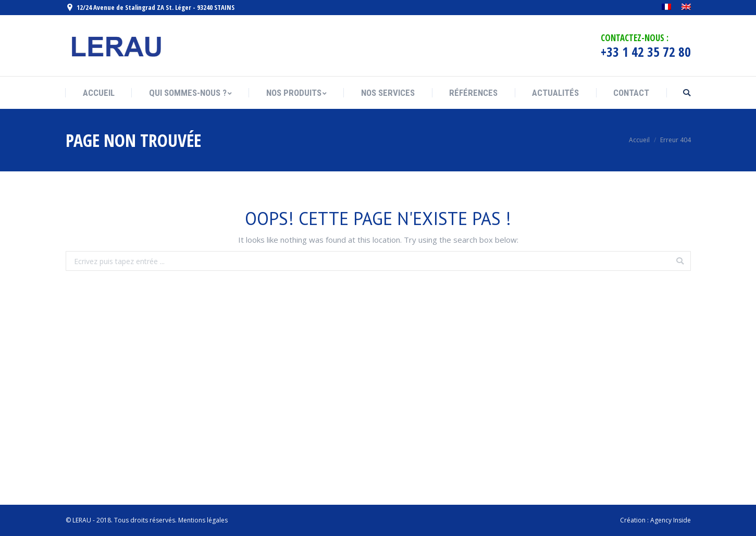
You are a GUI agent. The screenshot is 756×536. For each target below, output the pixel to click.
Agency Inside (671, 520)
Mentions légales (203, 520)
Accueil (639, 140)
